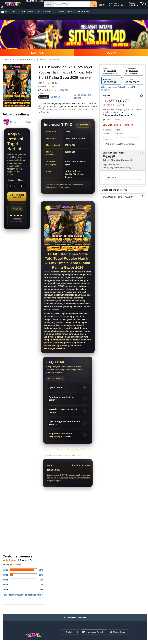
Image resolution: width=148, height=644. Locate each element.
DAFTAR (37, 53)
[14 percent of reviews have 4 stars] (23, 575)
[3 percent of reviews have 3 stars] (23, 580)
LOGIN (111, 53)
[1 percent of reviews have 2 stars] (23, 585)
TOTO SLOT (58, 11)
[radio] (112, 71)
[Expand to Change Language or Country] (77, 632)
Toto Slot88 (61, 317)
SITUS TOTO (44, 11)
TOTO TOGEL (28, 11)
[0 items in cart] (143, 4)
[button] (34, 1)
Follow (28, 122)
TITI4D (16, 11)
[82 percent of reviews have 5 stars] (23, 570)
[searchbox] (72, 4)
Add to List (112, 177)
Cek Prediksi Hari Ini (17, 196)
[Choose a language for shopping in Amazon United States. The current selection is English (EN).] (102, 4)
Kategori (11, 180)
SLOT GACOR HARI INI (78, 11)
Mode (21, 180)
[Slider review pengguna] (68, 473)
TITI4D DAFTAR (16, 59)
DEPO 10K (119, 133)
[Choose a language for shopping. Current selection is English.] (68, 632)
